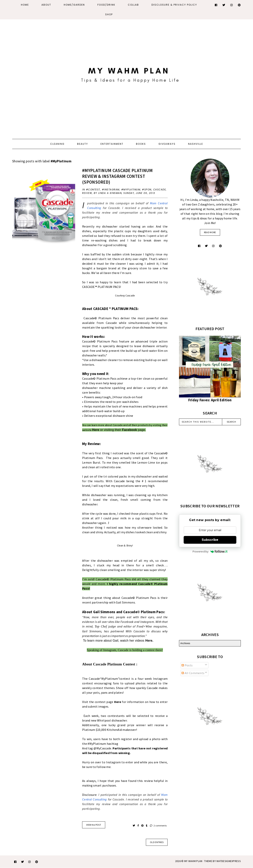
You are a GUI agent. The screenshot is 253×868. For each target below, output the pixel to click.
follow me (104, 767)
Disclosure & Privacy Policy (174, 5)
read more (210, 232)
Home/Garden (74, 5)
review (87, 193)
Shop (109, 14)
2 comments (158, 826)
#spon (147, 190)
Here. (149, 641)
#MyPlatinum (131, 190)
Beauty (83, 144)
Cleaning (57, 144)
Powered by (210, 551)
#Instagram (111, 190)
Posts (187, 665)
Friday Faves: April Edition (210, 400)
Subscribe (210, 540)
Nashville (196, 144)
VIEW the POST (94, 825)
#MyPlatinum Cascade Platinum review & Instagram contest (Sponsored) (117, 176)
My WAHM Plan (194, 861)
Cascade (160, 190)
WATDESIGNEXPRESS (229, 861)
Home (25, 5)
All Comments (193, 673)
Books (141, 144)
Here (96, 430)
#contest (93, 190)
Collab (133, 5)
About (46, 5)
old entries (157, 842)
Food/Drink (106, 5)
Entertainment (112, 144)
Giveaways (167, 144)
